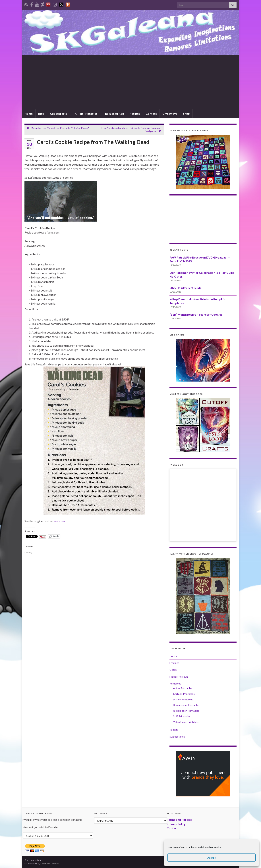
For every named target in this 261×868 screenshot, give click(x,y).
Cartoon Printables (184, 694)
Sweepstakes (177, 737)
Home (29, 114)
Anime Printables (183, 688)
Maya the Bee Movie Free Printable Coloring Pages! (60, 128)
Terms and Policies (179, 820)
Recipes (135, 114)
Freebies (174, 663)
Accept (212, 858)
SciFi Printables (182, 716)
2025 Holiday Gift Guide (186, 288)
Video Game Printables (186, 722)
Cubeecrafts (60, 114)
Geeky (173, 670)
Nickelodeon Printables (186, 711)
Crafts (173, 656)
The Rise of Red (114, 114)
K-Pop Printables (86, 114)
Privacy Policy (176, 824)
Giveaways (170, 114)
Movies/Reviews (179, 677)
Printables (175, 683)
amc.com (59, 521)
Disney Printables (183, 699)
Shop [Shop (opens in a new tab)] (186, 114)
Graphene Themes (50, 864)
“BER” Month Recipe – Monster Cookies (196, 314)
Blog (41, 114)
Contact (151, 114)
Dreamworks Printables (186, 705)
